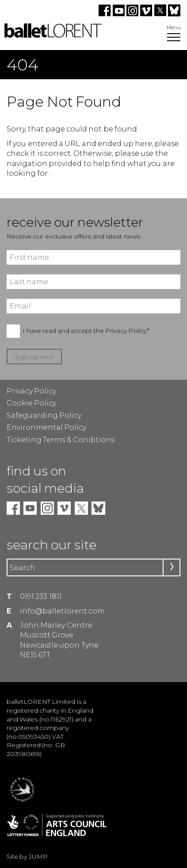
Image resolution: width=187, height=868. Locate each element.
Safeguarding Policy (44, 415)
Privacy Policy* (127, 331)
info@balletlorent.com (62, 611)
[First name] (93, 257)
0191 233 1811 (41, 596)
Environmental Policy (46, 427)
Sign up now (34, 357)
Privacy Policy (31, 391)
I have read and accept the (86, 331)
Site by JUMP (27, 856)
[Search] (93, 567)
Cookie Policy (31, 403)
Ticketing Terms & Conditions (61, 440)
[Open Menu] (174, 38)
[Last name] (93, 282)
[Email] (93, 306)
